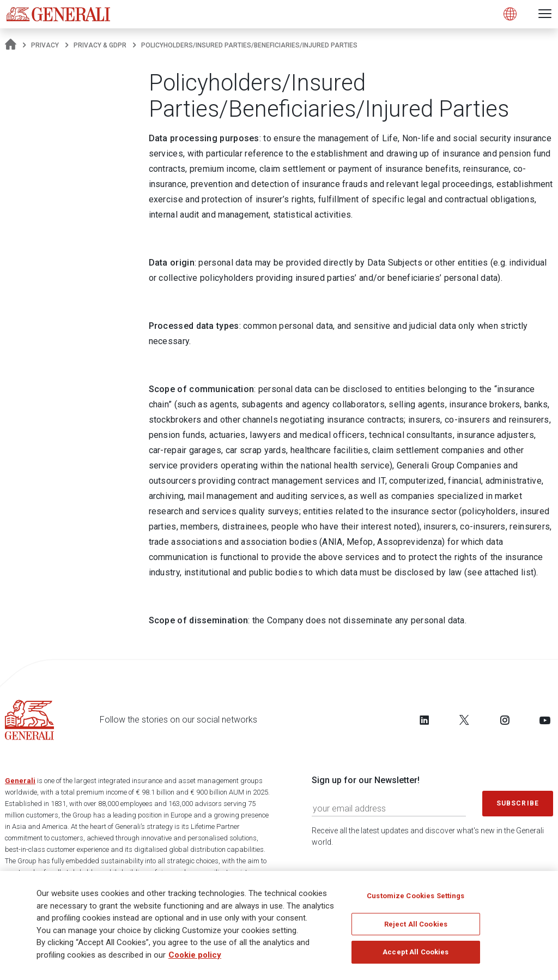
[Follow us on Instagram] (505, 720)
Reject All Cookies (416, 924)
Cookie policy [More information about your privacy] (195, 955)
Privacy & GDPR (100, 45)
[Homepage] (11, 45)
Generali (20, 781)
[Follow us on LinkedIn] (424, 720)
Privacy (45, 45)
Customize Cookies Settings (416, 896)
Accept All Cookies (416, 952)
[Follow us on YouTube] (545, 720)
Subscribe (518, 803)
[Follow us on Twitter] (464, 720)
